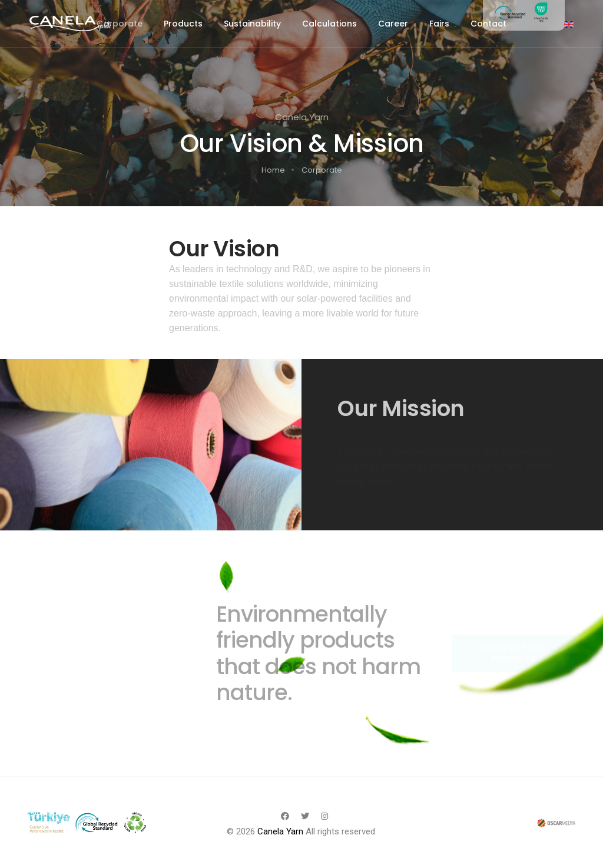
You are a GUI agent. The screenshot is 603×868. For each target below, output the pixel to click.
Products (183, 24)
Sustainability (252, 24)
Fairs (439, 24)
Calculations (329, 24)
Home (273, 170)
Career (393, 24)
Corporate (120, 24)
